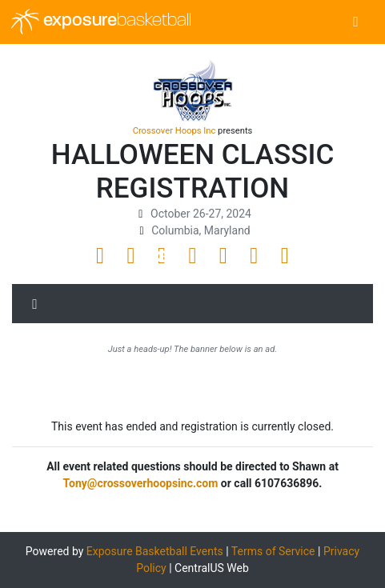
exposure (101, 22)
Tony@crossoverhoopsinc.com (141, 483)
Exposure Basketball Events (155, 551)
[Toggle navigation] (356, 22)
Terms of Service (273, 551)
